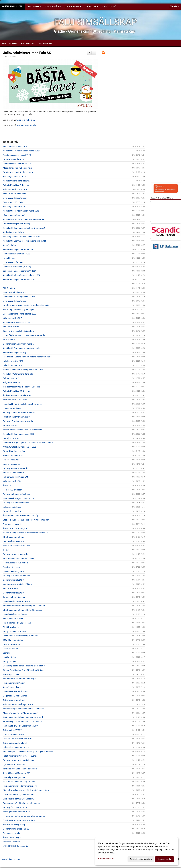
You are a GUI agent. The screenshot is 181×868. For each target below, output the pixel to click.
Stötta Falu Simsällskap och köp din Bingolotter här (26, 520)
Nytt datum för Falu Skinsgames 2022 (20, 447)
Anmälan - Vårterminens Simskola (18, 374)
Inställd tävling (9, 657)
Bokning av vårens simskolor (16, 468)
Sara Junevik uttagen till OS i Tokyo (18, 498)
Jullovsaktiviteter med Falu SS (27, 53)
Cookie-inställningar (11, 859)
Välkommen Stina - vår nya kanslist (18, 704)
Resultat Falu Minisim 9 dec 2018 (18, 739)
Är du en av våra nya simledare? (17, 395)
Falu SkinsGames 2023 (13, 365)
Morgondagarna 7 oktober (15, 631)
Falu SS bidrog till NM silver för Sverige (20, 756)
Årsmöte (7, 486)
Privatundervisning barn (13, 571)
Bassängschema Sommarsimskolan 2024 (22, 237)
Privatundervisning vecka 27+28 (17, 155)
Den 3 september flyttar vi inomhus (18, 795)
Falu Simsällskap (12, 7)
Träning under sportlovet (14, 700)
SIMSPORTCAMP (10, 589)
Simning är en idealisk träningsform (19, 331)
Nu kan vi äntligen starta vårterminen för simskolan (25, 533)
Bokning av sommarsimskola (16, 503)
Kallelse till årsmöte (12, 842)
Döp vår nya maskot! (12, 524)
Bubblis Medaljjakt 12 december (17, 391)
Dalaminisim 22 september (15, 198)
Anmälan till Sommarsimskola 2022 (19, 434)
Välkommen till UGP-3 (13, 318)
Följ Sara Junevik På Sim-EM (15, 477)
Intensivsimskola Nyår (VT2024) (17, 267)
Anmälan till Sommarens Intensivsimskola (22, 348)
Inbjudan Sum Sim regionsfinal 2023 (19, 297)
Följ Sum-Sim (9, 288)
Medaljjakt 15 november (14, 473)
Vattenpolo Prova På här (28, 125)
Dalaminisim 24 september (15, 301)
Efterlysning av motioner (14, 537)
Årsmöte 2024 (9, 245)
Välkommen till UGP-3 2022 (15, 400)
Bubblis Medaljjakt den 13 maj (16, 224)
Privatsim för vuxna (11, 567)
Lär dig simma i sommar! (14, 215)
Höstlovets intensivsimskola (16, 563)
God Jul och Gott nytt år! (14, 734)
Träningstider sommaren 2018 (16, 812)
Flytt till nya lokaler (11, 627)
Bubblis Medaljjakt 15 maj (14, 352)
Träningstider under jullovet (15, 743)
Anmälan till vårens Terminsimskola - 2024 (22, 275)
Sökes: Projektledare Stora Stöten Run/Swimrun (24, 670)
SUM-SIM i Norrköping (13, 640)
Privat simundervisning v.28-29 (16, 417)
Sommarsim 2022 (11, 425)
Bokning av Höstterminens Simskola (19, 413)
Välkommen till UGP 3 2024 (15, 189)
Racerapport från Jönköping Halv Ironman (22, 803)
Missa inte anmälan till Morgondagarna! (21, 713)
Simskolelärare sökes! (13, 619)
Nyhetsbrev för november (14, 764)
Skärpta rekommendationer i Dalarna (19, 558)
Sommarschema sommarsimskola (18, 344)
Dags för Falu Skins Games (15, 696)
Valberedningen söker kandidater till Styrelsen (23, 709)
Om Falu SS (92, 7)
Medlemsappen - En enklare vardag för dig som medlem (28, 752)
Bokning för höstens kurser (15, 807)
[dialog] (136, 851)
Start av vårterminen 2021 (14, 541)
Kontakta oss (9, 258)
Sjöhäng (7, 653)
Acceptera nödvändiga (141, 859)
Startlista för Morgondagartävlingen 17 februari (24, 606)
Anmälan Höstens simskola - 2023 (18, 322)
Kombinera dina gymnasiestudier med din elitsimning (27, 305)
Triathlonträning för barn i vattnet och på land (23, 717)
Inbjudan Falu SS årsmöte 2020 (17, 601)
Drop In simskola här (26, 120)
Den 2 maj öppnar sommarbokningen (20, 820)
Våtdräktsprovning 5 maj (14, 825)
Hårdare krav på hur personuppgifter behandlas (24, 816)
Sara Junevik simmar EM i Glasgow (19, 799)
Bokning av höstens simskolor (17, 494)
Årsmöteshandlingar (12, 687)
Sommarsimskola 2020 (13, 580)
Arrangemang (73, 7)
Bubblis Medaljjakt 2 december (17, 185)
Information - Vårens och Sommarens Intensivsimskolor (28, 357)
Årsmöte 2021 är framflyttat (15, 528)
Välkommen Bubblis (12, 507)
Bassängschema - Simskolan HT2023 (20, 314)
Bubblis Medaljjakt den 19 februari (18, 249)
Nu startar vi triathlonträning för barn (19, 782)
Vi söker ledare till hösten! (14, 194)
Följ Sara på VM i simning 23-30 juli (18, 310)
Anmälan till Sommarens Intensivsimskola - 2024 (24, 241)
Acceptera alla (164, 859)
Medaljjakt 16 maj (11, 438)
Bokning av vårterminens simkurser (19, 760)
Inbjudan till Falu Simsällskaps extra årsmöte (23, 404)
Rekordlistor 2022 (11, 378)
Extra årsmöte (9, 340)
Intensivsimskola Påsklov (14, 683)
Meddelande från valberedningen (18, 168)
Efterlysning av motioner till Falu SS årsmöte (22, 610)
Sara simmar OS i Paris (13, 202)
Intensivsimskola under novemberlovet (20, 786)
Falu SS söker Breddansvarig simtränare (21, 636)
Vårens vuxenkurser (12, 464)
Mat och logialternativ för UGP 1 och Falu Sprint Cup (26, 790)
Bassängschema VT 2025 (14, 176)
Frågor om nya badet (12, 382)
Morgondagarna (10, 661)
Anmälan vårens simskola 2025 (17, 181)
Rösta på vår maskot (12, 511)
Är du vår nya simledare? (14, 232)
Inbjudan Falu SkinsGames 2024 (17, 254)
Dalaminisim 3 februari (13, 262)
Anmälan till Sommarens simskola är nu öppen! (24, 228)
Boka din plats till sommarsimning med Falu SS (24, 666)
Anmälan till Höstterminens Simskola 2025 (22, 151)
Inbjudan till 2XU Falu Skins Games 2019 (21, 726)
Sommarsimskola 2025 (13, 159)
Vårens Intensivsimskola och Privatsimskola (22, 430)
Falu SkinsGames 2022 (13, 455)
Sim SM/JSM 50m (11, 327)
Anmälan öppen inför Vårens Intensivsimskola (23, 219)
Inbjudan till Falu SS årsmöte (16, 692)
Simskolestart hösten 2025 (15, 146)
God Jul (7, 550)
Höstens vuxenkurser (12, 408)
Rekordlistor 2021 (11, 460)
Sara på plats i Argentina (14, 777)
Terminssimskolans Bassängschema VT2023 (23, 370)
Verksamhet (34, 7)
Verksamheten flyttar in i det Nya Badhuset (22, 387)
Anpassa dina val (106, 859)
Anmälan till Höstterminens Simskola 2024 (22, 211)
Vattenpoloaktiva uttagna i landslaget (20, 679)
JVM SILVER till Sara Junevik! (16, 846)
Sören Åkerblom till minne (14, 451)
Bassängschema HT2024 (14, 207)
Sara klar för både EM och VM (16, 292)
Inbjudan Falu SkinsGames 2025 (17, 164)
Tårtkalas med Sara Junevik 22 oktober (20, 769)
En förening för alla (11, 833)
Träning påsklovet (11, 674)
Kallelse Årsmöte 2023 (13, 361)
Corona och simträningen (14, 597)
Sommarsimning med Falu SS (16, 829)
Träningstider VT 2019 (13, 730)
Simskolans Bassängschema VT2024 (20, 271)
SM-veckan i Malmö (12, 644)
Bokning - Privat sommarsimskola (18, 421)
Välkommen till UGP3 (12, 481)
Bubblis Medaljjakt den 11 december (19, 279)
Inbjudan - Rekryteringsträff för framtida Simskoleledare (28, 443)
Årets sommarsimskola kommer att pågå (21, 516)
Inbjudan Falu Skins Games (15, 614)
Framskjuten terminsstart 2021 (16, 546)
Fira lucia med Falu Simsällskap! (17, 623)
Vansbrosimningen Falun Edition (17, 584)
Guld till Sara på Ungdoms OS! (16, 773)
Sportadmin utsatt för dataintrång (18, 172)
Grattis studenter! (11, 649)
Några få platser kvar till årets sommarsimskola (24, 335)
